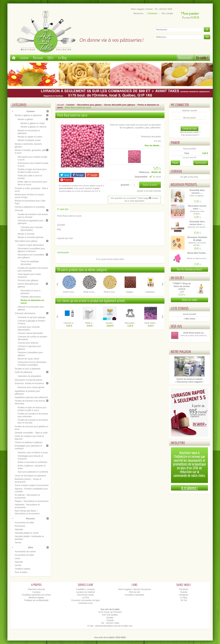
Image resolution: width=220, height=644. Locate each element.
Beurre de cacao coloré (28, 359)
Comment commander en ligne (85, 600)
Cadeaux (176, 171)
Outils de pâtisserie (24, 372)
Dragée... (130, 292)
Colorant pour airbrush (28, 343)
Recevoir (38, 58)
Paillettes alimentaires (31, 297)
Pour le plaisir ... (22, 572)
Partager (78, 175)
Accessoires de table (24, 523)
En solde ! (202, 58)
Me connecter (180, 105)
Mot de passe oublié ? (190, 132)
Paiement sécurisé (36, 589)
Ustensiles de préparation (30, 376)
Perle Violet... (151, 323)
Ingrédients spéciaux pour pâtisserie (31, 397)
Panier (175, 143)
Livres (18, 558)
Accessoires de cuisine (25, 552)
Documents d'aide (85, 595)
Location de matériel (85, 592)
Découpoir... (130, 323)
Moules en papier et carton (30, 137)
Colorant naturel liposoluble (30, 333)
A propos (36, 592)
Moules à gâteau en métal (33, 123)
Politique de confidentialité (36, 600)
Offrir (51, 58)
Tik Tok (184, 600)
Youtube (184, 592)
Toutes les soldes (190, 300)
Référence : (145, 172)
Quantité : (125, 185)
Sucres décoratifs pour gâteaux (120, 105)
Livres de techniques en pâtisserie (30, 476)
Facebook (184, 589)
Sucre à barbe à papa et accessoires (32, 485)
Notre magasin (181, 352)
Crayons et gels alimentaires (31, 245)
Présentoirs (20, 526)
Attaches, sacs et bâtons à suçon (33, 453)
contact (154, 198)
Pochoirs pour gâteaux (28, 280)
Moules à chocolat (26, 234)
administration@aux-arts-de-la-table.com (114, 626)
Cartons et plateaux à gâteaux (29, 442)
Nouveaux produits (184, 184)
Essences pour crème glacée (31, 387)
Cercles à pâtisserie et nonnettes (30, 207)
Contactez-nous (85, 603)
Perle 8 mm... (69, 292)
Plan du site (135, 592)
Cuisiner (24, 58)
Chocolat (19, 210)
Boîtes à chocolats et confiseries (33, 462)
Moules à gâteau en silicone (34, 127)
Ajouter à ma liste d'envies (149, 191)
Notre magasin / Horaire (142, 9)
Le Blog (62, 58)
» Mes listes (189, 319)
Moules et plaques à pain (29, 140)
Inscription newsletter (135, 595)
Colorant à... (69, 323)
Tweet (65, 175)
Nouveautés (185, 58)
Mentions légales (36, 598)
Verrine (18, 543)
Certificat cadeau (23, 569)
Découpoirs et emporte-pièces (29, 380)
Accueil (60, 105)
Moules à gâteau (25, 119)
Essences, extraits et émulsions (29, 383)
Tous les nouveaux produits (189, 269)
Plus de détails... (153, 146)
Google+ (92, 175)
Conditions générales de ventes (36, 595)
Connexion (152, 13)
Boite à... (90, 323)
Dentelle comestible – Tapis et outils (31, 433)
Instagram (184, 595)
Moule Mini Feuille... (197, 253)
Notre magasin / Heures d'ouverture (135, 589)
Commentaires (63, 252)
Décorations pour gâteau (26, 241)
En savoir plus (63, 209)
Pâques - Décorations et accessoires (32, 501)
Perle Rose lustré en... (194, 333)
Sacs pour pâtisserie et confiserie (33, 472)
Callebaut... (151, 292)
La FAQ (85, 598)
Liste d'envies (180, 308)
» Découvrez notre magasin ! (189, 382)
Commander (201, 163)
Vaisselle (19, 529)
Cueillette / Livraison (85, 589)
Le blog (184, 598)
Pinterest (66, 180)
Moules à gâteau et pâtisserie (28, 115)
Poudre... (110, 323)
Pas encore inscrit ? (190, 135)
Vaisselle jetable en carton (27, 533)
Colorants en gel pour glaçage (32, 317)
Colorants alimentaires (25, 313)
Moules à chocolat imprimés (31, 237)
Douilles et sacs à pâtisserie (28, 369)
